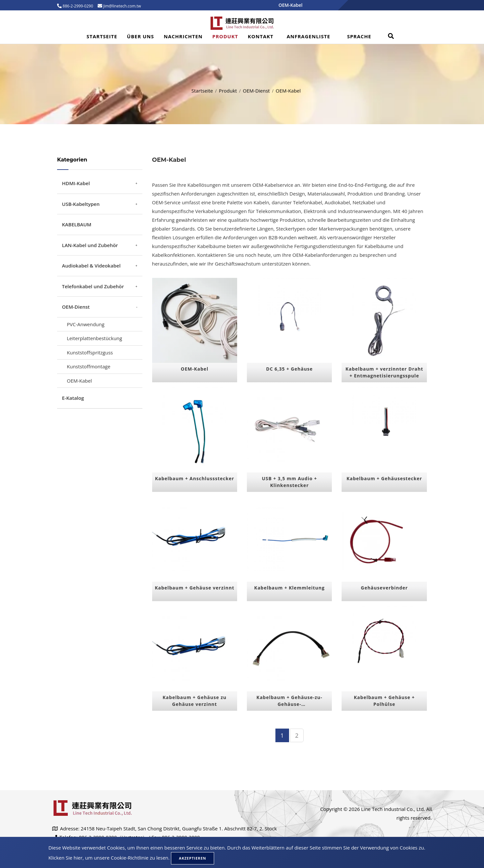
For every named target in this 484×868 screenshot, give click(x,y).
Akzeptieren (193, 858)
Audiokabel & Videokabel (91, 266)
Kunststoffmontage (89, 366)
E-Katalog (73, 398)
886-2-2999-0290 (77, 6)
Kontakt (261, 36)
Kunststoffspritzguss (90, 352)
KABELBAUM (77, 224)
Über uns (140, 36)
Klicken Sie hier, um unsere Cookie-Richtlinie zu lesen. (109, 858)
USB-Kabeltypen (81, 204)
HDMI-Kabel (76, 183)
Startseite (102, 36)
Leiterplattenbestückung (94, 338)
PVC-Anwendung (86, 324)
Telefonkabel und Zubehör (93, 286)
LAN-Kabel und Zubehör (90, 245)
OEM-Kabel (79, 381)
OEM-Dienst (256, 89)
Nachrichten (183, 36)
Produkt (225, 36)
